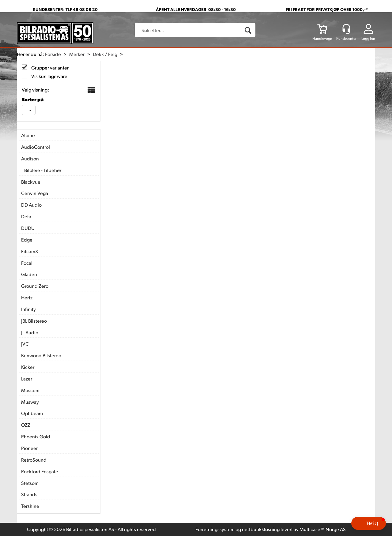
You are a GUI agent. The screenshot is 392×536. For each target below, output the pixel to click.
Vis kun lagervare (49, 76)
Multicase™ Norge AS (323, 529)
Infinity (28, 309)
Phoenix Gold (36, 436)
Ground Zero (35, 286)
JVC (25, 344)
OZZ (26, 425)
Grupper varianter (49, 67)
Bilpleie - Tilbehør (43, 170)
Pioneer (29, 448)
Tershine (30, 506)
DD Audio (31, 205)
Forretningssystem (215, 529)
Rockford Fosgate (40, 471)
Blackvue (31, 182)
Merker (77, 54)
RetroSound (34, 460)
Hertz (27, 297)
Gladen (29, 274)
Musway (30, 402)
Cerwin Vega (35, 193)
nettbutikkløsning (261, 529)
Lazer (27, 379)
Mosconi (30, 390)
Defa (26, 216)
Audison (30, 158)
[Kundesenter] (346, 29)
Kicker (28, 367)
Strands (29, 494)
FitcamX (30, 251)
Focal (27, 263)
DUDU (28, 228)
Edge (27, 240)
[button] (369, 523)
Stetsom (30, 483)
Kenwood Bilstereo (41, 355)
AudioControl (36, 147)
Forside (53, 54)
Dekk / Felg (105, 54)
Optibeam (32, 413)
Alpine (28, 135)
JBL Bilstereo (34, 321)
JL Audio (30, 332)
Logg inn (368, 38)
